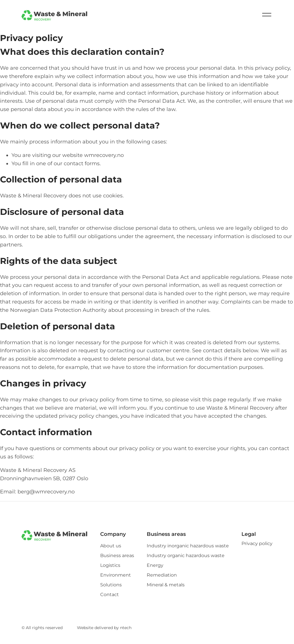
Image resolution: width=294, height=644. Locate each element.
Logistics (110, 565)
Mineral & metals (166, 585)
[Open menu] (267, 16)
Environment (116, 575)
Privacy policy (257, 544)
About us (111, 546)
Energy (155, 565)
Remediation (162, 575)
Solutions (111, 585)
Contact (110, 595)
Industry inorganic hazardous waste (188, 546)
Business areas (117, 556)
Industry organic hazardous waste (186, 556)
